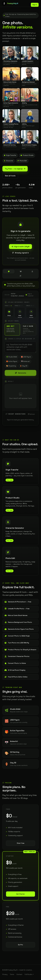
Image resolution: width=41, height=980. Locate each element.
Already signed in (20, 253)
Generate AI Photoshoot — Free (18, 602)
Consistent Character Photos (17, 656)
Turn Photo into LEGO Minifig (17, 643)
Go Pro (20, 945)
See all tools (10, 176)
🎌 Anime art (25, 361)
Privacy (5, 974)
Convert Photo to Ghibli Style (17, 636)
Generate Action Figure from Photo (19, 629)
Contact (19, 974)
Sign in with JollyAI (20, 247)
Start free (21, 843)
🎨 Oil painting (11, 366)
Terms (12, 974)
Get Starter (20, 894)
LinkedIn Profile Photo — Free (17, 609)
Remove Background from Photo (18, 622)
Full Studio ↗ (29, 974)
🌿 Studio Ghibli (12, 357)
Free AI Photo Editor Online (16, 677)
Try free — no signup (15, 169)
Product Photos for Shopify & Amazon (20, 650)
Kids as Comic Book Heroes (16, 615)
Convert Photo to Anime (15, 663)
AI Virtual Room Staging (15, 670)
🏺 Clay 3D (24, 366)
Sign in (35, 5)
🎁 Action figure (12, 361)
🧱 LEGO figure (26, 357)
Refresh (31, 414)
